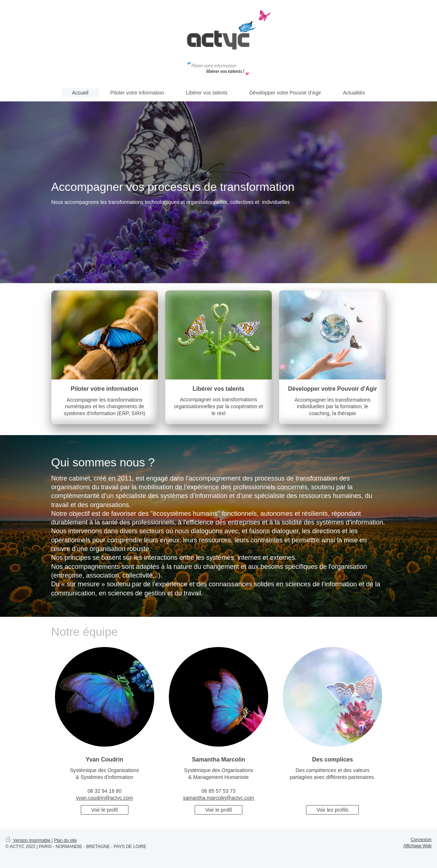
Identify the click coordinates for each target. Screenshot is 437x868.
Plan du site (65, 840)
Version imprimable (29, 840)
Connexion (421, 840)
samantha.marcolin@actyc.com (219, 798)
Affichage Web (417, 846)
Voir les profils (332, 810)
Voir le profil (105, 810)
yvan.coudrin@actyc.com (105, 798)
